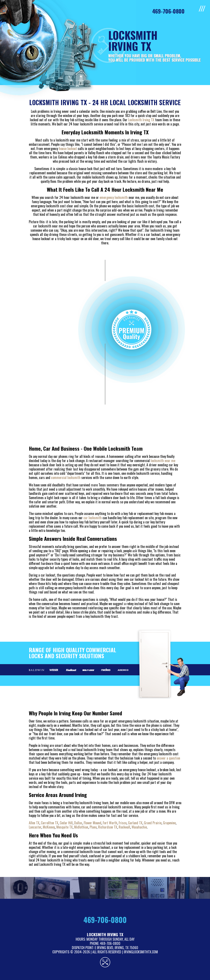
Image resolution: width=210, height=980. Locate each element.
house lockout (68, 149)
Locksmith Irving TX (141, 120)
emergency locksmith (114, 197)
